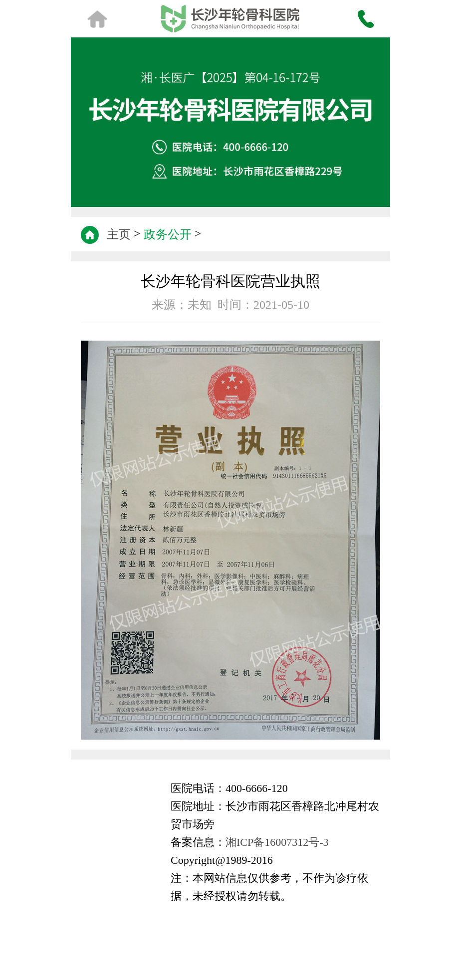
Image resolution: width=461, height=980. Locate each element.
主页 (119, 235)
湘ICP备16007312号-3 (277, 842)
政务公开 (168, 235)
